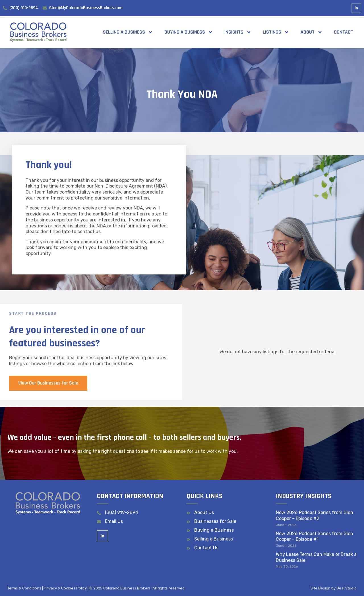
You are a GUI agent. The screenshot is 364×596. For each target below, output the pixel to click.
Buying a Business (189, 32)
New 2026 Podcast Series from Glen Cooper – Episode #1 (315, 537)
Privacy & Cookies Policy (65, 588)
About (312, 32)
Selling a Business (128, 32)
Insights (238, 32)
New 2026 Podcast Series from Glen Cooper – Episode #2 (315, 515)
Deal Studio (347, 588)
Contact (344, 32)
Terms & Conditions (24, 588)
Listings (276, 32)
